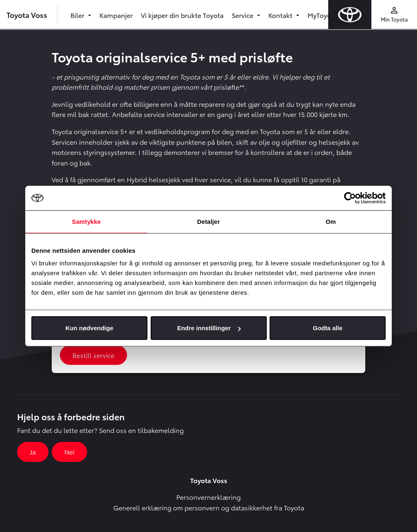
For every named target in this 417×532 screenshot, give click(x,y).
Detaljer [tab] (208, 221)
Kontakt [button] (281, 15)
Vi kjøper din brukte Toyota (182, 15)
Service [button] (243, 15)
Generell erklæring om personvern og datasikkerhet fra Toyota (209, 507)
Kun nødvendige (90, 328)
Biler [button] (78, 15)
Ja (33, 451)
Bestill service (93, 355)
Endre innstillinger (209, 328)
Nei (69, 451)
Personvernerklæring (208, 497)
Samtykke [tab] (87, 221)
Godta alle (328, 328)
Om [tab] (330, 221)
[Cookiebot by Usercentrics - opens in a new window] (350, 198)
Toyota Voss (27, 14)
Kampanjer (116, 15)
